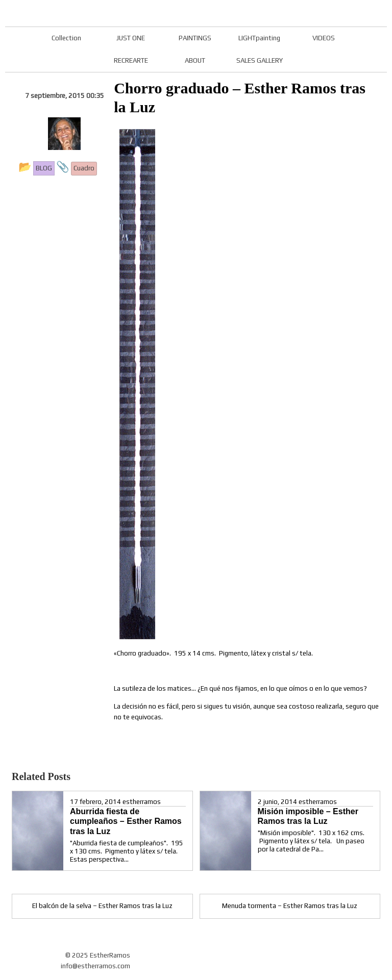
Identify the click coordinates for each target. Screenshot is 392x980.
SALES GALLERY (260, 60)
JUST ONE (131, 38)
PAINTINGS (195, 38)
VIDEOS (324, 38)
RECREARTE (131, 60)
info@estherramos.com (95, 966)
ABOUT (195, 60)
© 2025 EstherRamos (98, 955)
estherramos (142, 802)
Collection (66, 38)
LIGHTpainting (259, 38)
